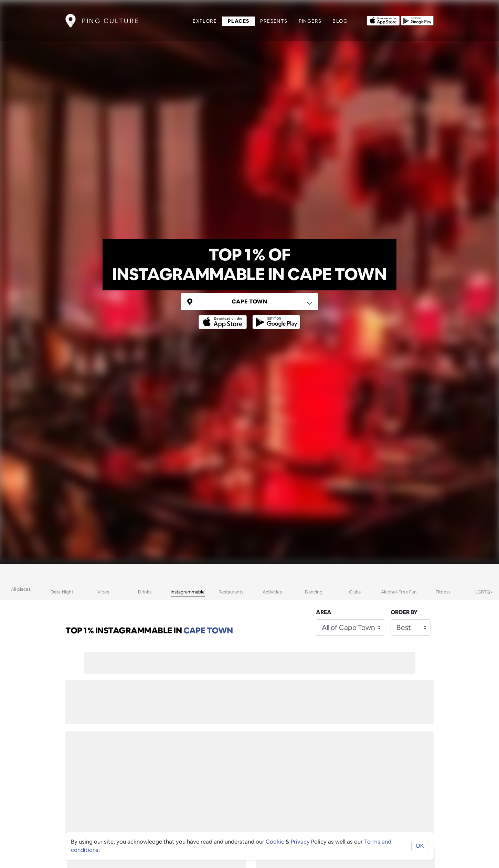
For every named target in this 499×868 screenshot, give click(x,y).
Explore (205, 21)
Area (324, 612)
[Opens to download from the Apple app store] (383, 20)
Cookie (275, 842)
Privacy (300, 842)
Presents (274, 21)
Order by (404, 612)
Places (238, 21)
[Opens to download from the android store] (417, 20)
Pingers (310, 21)
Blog (340, 21)
